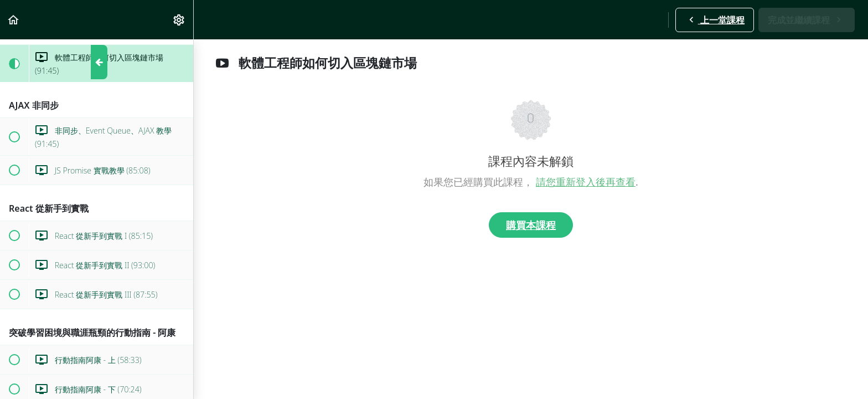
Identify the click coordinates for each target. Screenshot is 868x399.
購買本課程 (531, 225)
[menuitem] (179, 20)
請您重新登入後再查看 (586, 182)
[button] (14, 20)
